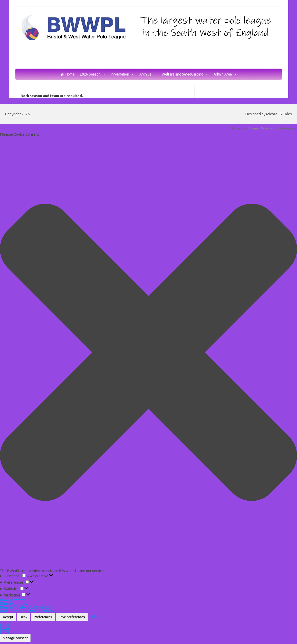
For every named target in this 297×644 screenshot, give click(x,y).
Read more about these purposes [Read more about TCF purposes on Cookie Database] (26, 611)
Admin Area (225, 74)
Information (123, 74)
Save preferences (72, 617)
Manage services (13, 604)
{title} (4, 625)
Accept (8, 617)
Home (70, 74)
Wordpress (288, 128)
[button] (148, 353)
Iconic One (240, 128)
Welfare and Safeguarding (185, 74)
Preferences (43, 617)
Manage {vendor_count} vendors (26, 607)
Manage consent (15, 638)
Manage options (13, 600)
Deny (24, 617)
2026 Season (93, 74)
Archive (148, 74)
